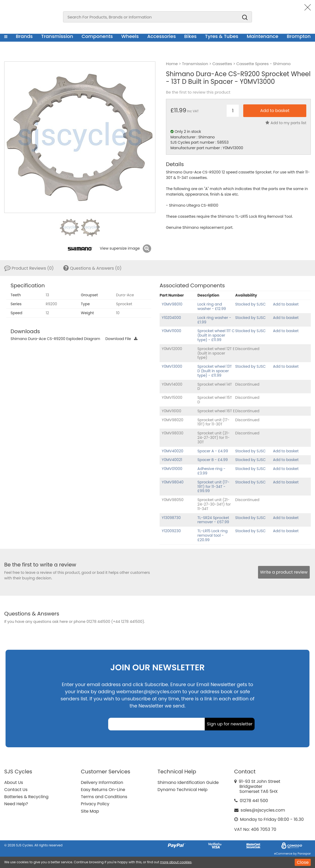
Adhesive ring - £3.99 (211, 471)
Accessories (161, 36)
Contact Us (16, 790)
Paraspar (304, 854)
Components (97, 36)
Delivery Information (102, 782)
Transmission (57, 36)
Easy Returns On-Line (103, 790)
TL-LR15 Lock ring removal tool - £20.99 (212, 535)
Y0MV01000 (172, 469)
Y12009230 (171, 531)
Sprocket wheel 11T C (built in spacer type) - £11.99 (216, 335)
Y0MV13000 (172, 366)
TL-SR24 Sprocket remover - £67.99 (213, 520)
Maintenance (262, 36)
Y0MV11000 (171, 331)
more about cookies (176, 862)
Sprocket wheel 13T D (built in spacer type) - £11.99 (214, 371)
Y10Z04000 (171, 318)
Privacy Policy (95, 804)
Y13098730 (171, 518)
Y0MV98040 (173, 482)
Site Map (90, 811)
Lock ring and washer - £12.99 (212, 306)
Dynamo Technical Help (183, 790)
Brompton (299, 36)
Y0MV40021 (172, 460)
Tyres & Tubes (222, 36)
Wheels (130, 36)
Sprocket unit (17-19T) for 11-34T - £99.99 (213, 487)
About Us (14, 782)
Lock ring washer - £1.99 (214, 320)
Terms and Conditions (104, 797)
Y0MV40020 (173, 451)
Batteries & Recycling (26, 797)
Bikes (190, 36)
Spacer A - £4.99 (213, 451)
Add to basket (286, 304)
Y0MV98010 (172, 304)
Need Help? (16, 804)
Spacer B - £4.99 (213, 460)
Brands (24, 36)
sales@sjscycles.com (263, 810)
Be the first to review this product (198, 92)
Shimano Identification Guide (188, 782)
